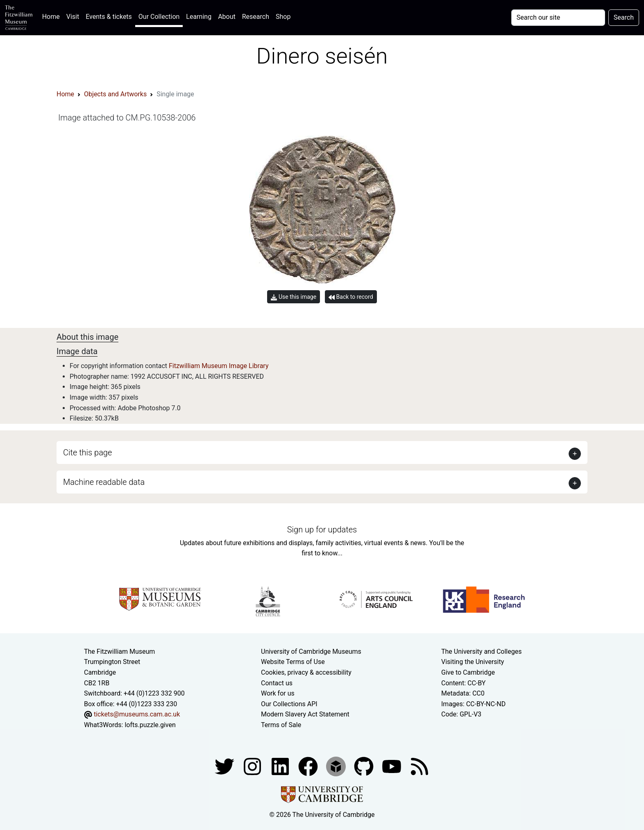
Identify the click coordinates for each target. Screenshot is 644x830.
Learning (199, 17)
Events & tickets (109, 17)
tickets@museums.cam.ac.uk (137, 714)
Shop (283, 17)
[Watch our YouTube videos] (392, 766)
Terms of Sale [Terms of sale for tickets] (281, 725)
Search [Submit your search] (624, 17)
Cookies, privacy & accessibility (306, 672)
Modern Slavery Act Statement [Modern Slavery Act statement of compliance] (305, 714)
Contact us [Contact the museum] (277, 683)
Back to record (351, 297)
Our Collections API (289, 704)
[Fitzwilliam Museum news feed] (420, 766)
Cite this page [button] (87, 453)
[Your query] (558, 18)
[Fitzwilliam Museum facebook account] (281, 766)
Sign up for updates (322, 530)
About (227, 17)
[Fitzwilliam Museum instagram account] (253, 766)
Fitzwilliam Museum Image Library (219, 366)
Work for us (278, 693)
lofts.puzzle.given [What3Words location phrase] (150, 725)
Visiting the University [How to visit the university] (473, 662)
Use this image (294, 297)
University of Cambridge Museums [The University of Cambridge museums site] (311, 651)
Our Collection (159, 17)
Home (53, 16)
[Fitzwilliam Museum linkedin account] (309, 766)
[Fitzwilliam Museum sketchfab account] (337, 766)
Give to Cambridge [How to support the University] (468, 672)
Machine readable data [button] (104, 482)
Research (256, 17)
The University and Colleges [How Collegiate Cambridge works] (481, 651)
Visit (73, 17)
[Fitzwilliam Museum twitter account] (225, 766)
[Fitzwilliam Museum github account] (365, 766)
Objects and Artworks (115, 94)
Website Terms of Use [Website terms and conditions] (293, 662)
